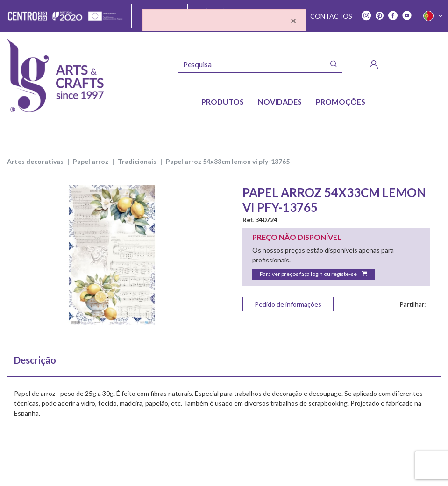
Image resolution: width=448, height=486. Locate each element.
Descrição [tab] (35, 360)
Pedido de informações (288, 304)
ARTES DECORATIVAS (35, 161)
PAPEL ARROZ (91, 161)
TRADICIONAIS (137, 161)
